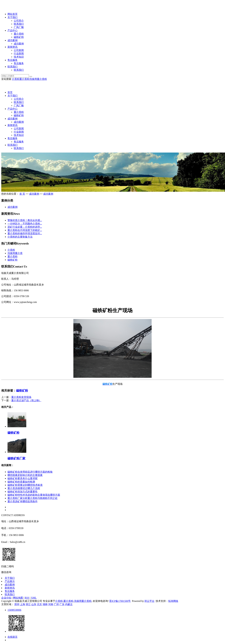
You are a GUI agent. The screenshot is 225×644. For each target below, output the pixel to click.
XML (34, 598)
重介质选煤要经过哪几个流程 (24, 488)
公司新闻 (19, 50)
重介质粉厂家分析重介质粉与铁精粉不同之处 (33, 498)
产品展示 (10, 581)
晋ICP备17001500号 (120, 601)
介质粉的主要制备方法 (20, 237)
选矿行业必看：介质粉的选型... (25, 227)
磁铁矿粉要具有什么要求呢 (23, 478)
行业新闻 (19, 53)
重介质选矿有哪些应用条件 (23, 501)
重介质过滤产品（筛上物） (26, 400)
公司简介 (19, 21)
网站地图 (18, 598)
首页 (10, 92)
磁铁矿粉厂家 (16, 458)
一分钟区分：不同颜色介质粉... (25, 224)
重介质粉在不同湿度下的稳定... (25, 230)
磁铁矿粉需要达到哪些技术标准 (25, 485)
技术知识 (19, 57)
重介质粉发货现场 (21, 397)
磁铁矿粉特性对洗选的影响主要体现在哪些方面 (34, 495)
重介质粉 (19, 34)
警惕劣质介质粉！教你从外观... (25, 220)
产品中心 (13, 30)
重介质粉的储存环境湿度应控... (25, 233)
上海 (23, 604)
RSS (27, 598)
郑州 (17, 604)
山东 (34, 604)
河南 (51, 604)
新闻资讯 (13, 47)
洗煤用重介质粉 (38, 79)
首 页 (22, 194)
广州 (56, 604)
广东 (62, 604)
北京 (39, 604)
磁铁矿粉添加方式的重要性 (23, 492)
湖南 (45, 604)
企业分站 (6, 598)
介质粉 (16, 79)
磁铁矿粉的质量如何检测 (21, 482)
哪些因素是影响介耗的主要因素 (25, 475)
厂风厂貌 (19, 27)
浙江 (28, 604)
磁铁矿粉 (19, 37)
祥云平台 (149, 601)
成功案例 (13, 40)
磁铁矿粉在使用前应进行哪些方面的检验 (30, 472)
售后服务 (13, 60)
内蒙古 (69, 604)
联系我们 (19, 24)
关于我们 (13, 17)
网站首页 (13, 14)
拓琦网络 (173, 601)
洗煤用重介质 (15, 253)
